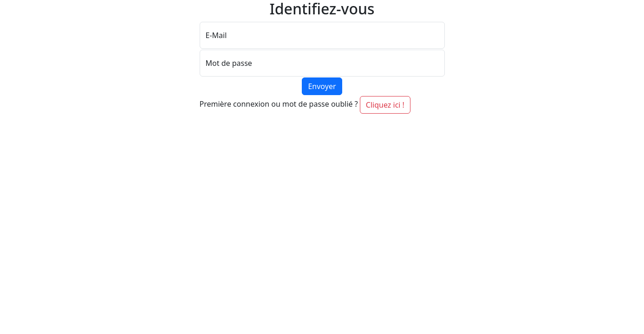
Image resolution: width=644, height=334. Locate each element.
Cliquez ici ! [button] (385, 105)
